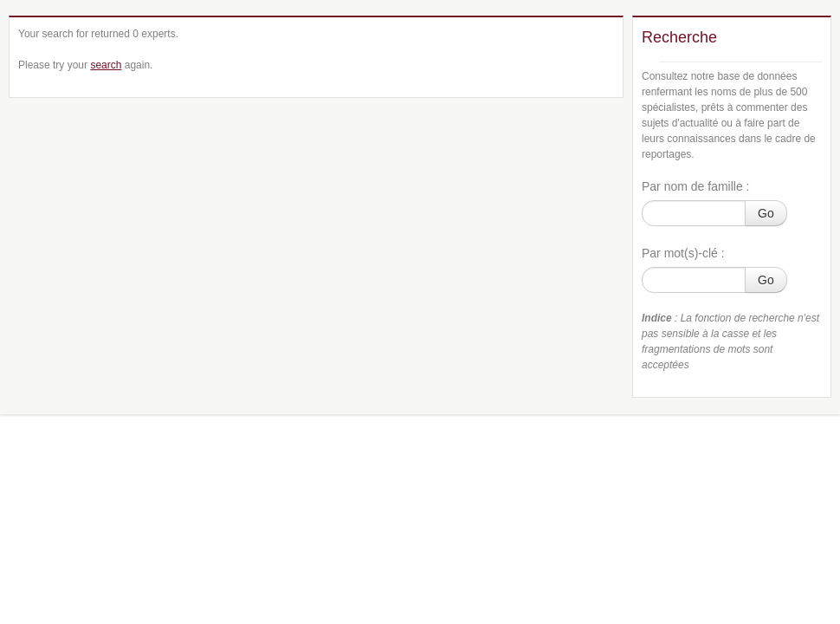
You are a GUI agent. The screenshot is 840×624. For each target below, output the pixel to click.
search (106, 65)
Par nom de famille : (696, 186)
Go (766, 213)
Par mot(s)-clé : (683, 253)
